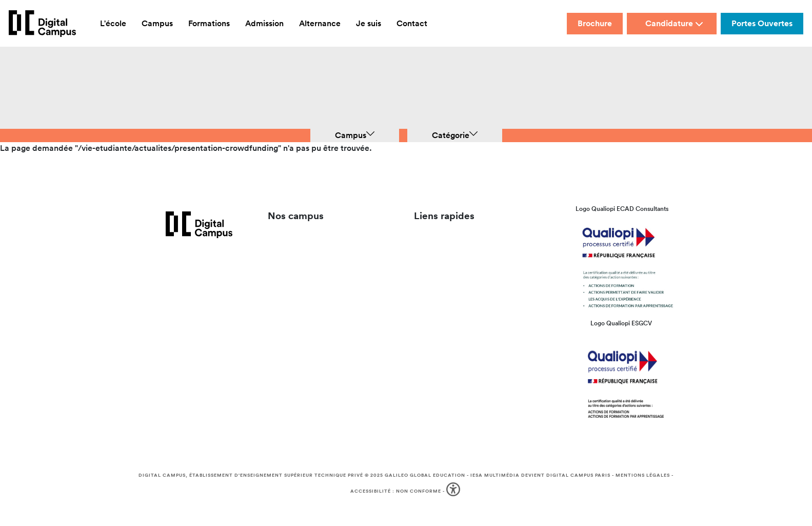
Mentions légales (643, 475)
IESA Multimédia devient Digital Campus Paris (540, 475)
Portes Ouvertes (762, 23)
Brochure (595, 23)
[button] (454, 491)
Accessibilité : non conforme (396, 491)
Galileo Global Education (425, 475)
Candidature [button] (674, 23)
